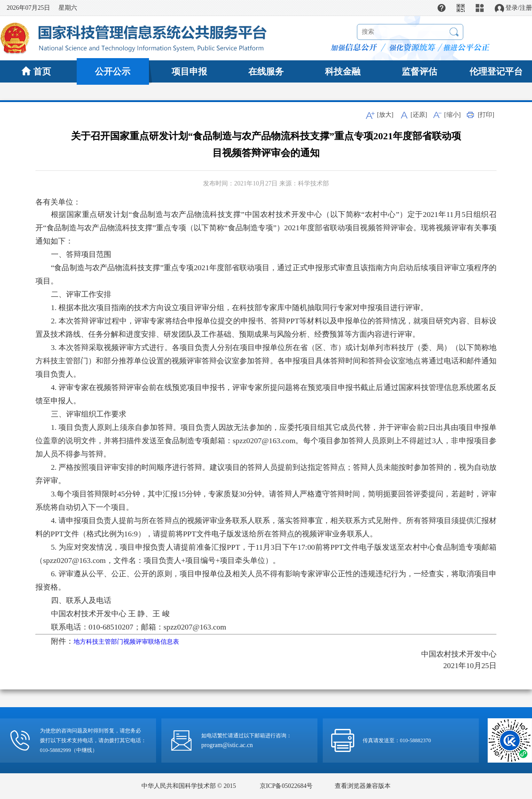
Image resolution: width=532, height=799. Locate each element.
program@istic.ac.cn (227, 745)
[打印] (486, 115)
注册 (526, 8)
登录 (512, 8)
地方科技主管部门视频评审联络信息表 (126, 642)
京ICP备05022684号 (286, 786)
